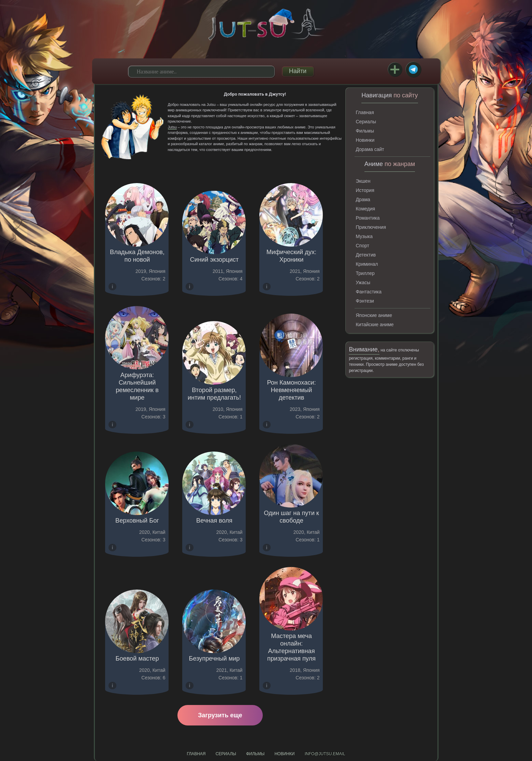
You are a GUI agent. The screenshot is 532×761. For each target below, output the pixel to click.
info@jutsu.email (325, 754)
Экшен (363, 181)
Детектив (366, 255)
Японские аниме (374, 315)
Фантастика (369, 292)
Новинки (365, 140)
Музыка (364, 236)
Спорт (362, 246)
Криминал (367, 264)
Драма (363, 199)
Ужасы (363, 282)
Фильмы (365, 131)
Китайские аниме (375, 324)
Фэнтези (365, 301)
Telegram (413, 69)
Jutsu (172, 127)
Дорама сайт (370, 149)
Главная (365, 112)
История (365, 190)
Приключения (371, 227)
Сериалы (366, 122)
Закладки (395, 69)
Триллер (365, 273)
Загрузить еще (220, 715)
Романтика (368, 218)
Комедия (365, 209)
